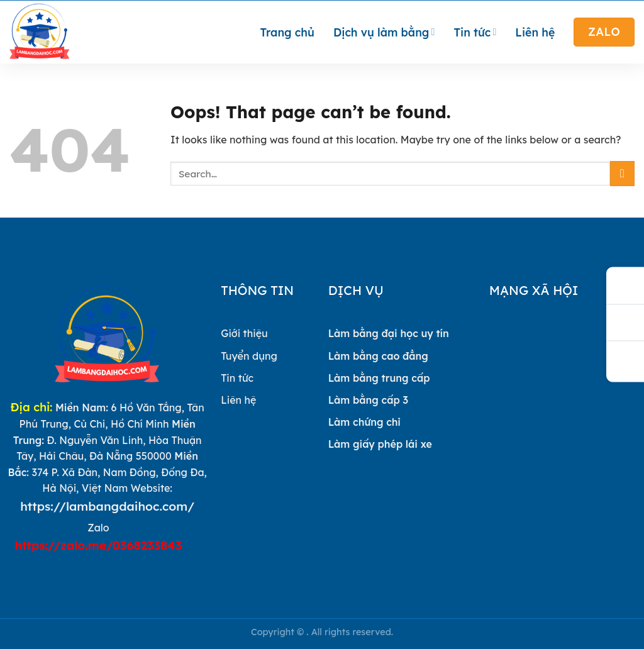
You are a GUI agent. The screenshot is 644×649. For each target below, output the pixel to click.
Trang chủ (287, 32)
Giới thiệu (244, 333)
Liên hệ (535, 32)
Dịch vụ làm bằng (384, 32)
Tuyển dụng (249, 356)
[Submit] (622, 173)
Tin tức (475, 32)
